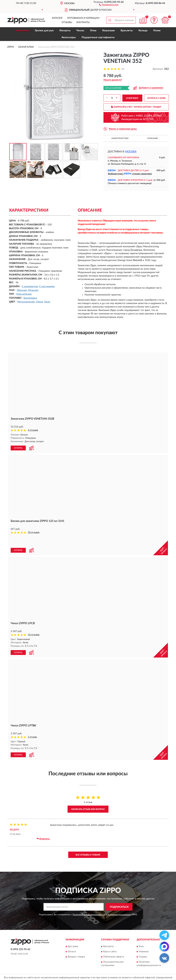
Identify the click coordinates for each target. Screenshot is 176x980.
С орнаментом (30, 286)
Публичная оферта (114, 945)
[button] (109, 4)
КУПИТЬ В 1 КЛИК (156, 98)
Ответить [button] (43, 827)
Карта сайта (110, 939)
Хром (47, 302)
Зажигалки (22, 31)
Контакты (83, 22)
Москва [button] (131, 152)
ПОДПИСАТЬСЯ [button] (119, 895)
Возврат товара (76, 945)
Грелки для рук (44, 31)
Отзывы (67, 22)
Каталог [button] (57, 18)
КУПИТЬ (18, 448)
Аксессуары (69, 37)
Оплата (72, 939)
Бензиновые (30, 298)
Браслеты (127, 31)
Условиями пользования (119, 902)
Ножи (157, 31)
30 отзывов (34, 532)
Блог (141, 934)
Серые (39, 302)
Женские (22, 290)
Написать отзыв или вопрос (88, 797)
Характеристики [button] (120, 138)
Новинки (144, 939)
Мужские (33, 290)
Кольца (143, 31)
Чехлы (80, 31)
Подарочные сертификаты (98, 37)
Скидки (143, 945)
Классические (24, 294)
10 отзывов (34, 623)
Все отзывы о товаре (88, 843)
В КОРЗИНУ (132, 98)
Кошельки (109, 31)
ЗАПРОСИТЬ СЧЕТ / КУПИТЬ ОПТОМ (136, 107)
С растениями (47, 286)
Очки (93, 31)
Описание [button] (153, 138)
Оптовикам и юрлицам (83, 18)
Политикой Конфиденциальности (89, 902)
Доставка (73, 934)
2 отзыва (32, 725)
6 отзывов (33, 430)
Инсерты (65, 31)
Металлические (26, 302)
